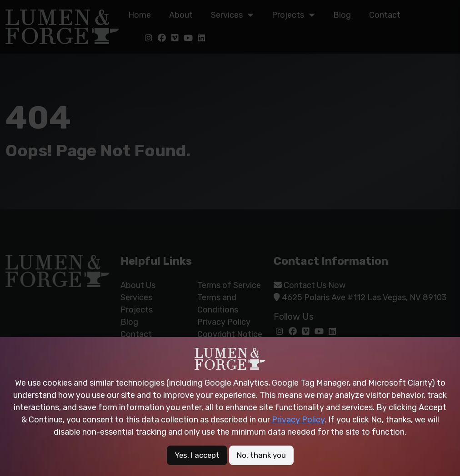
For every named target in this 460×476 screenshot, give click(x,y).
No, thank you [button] (263, 455)
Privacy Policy (298, 419)
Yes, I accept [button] (196, 455)
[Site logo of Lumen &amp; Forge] (230, 358)
